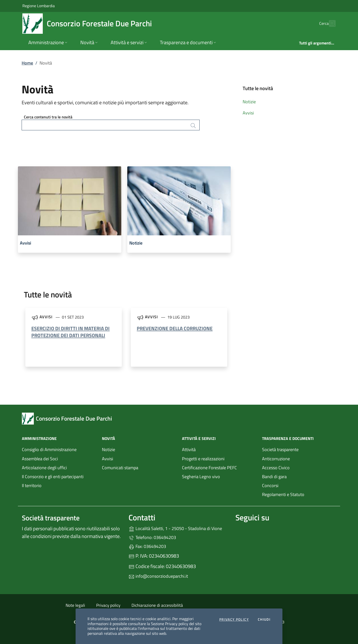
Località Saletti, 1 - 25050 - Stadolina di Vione (179, 528)
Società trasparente (280, 449)
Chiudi (264, 620)
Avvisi (248, 113)
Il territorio (32, 485)
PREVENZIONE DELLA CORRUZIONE (175, 328)
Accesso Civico (276, 468)
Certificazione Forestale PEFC (209, 468)
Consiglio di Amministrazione (49, 449)
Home (27, 63)
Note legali (75, 605)
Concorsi (270, 485)
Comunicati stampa (120, 468)
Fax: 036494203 (147, 546)
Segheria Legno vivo (219, 476)
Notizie (249, 102)
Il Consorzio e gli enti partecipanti (53, 477)
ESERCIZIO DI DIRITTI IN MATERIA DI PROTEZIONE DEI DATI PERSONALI (70, 332)
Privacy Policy (234, 620)
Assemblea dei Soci (40, 459)
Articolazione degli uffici (44, 468)
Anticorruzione (276, 459)
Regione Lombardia (39, 6)
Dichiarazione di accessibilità (157, 605)
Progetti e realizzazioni (203, 459)
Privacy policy (108, 605)
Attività (189, 449)
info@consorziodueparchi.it (158, 576)
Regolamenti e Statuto (283, 494)
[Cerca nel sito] (330, 24)
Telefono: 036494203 (152, 537)
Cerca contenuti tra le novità (48, 117)
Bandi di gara (274, 477)
